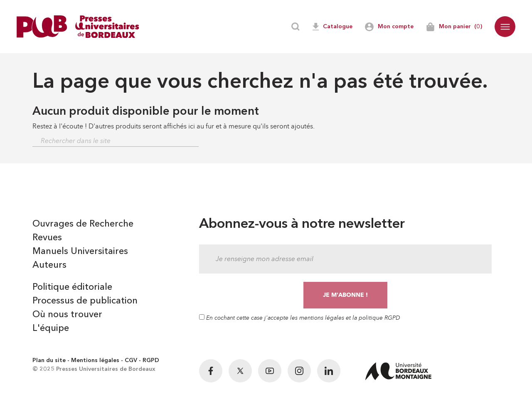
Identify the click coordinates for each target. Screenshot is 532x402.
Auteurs (49, 265)
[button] (505, 27)
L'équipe (51, 328)
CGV (131, 360)
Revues (47, 238)
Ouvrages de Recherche (83, 224)
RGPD (151, 360)
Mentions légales (95, 360)
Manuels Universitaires (80, 252)
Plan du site (49, 360)
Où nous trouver (67, 315)
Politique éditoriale (72, 287)
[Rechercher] (116, 141)
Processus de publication (85, 301)
